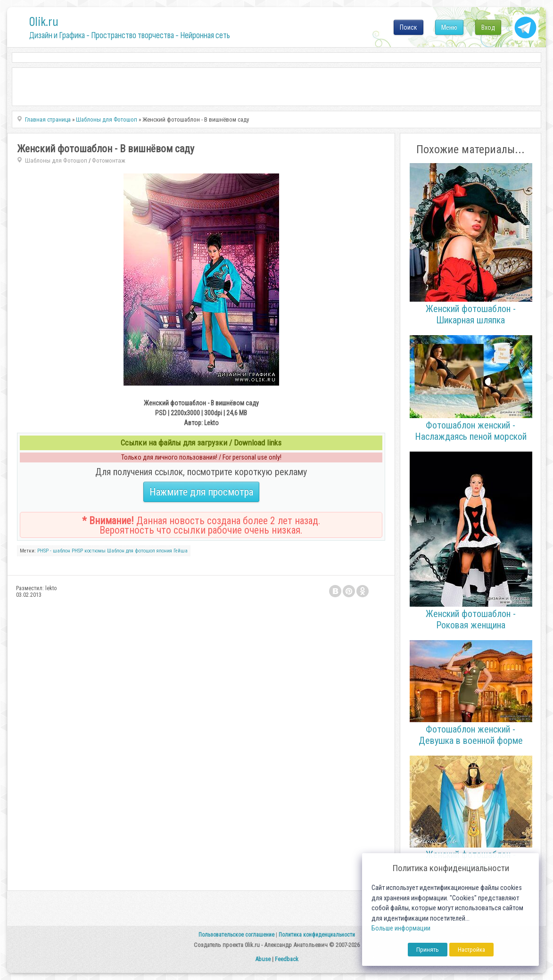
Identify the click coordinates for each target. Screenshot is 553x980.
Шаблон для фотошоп (131, 551)
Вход (488, 27)
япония (164, 551)
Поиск (409, 27)
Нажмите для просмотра (201, 492)
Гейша (181, 551)
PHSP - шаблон (54, 551)
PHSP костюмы (89, 551)
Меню (449, 27)
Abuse (263, 959)
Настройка (471, 950)
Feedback (287, 959)
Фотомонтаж (109, 161)
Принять (428, 950)
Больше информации (401, 928)
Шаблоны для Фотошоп (56, 161)
